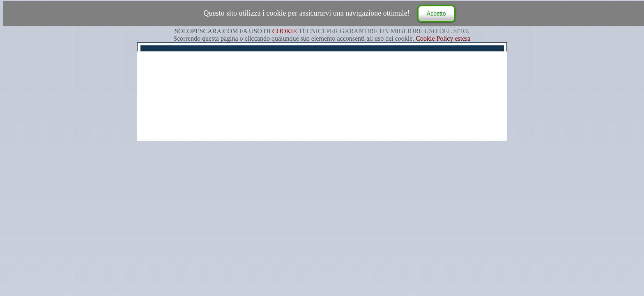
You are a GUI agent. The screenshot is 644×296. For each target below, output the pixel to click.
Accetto (436, 14)
